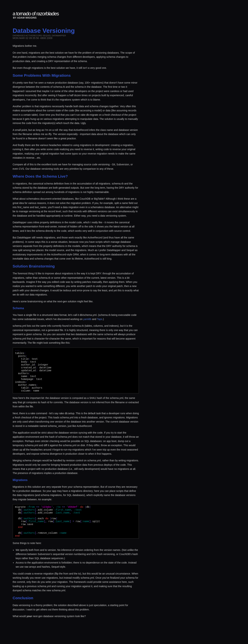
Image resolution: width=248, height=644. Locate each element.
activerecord (34, 35)
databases (19, 35)
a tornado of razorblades (36, 14)
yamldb (87, 319)
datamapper (59, 35)
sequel (47, 35)
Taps (100, 319)
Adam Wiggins (27, 18)
